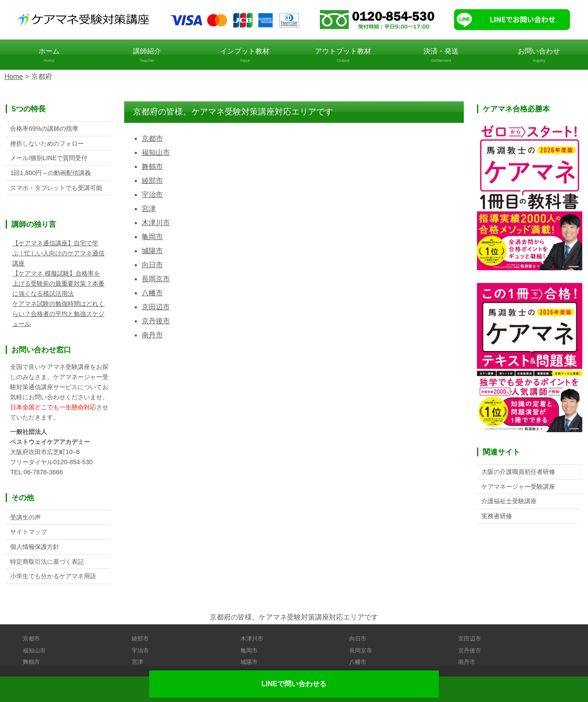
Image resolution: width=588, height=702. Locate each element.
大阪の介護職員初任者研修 (518, 472)
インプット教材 (245, 56)
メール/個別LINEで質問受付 (49, 158)
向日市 (152, 265)
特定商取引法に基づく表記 (47, 562)
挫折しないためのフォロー (47, 143)
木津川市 (156, 223)
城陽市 (152, 251)
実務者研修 (497, 516)
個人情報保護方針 (35, 547)
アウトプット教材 (343, 56)
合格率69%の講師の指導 (44, 129)
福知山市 (156, 152)
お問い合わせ (539, 56)
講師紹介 (147, 56)
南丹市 (152, 335)
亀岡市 (152, 237)
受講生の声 (25, 517)
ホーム (49, 56)
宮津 (149, 209)
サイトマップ (29, 532)
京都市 (152, 138)
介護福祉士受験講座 (509, 501)
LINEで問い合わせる (294, 684)
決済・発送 (441, 56)
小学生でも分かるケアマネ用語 (53, 577)
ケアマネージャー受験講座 (518, 487)
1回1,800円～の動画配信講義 (50, 173)
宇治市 (152, 195)
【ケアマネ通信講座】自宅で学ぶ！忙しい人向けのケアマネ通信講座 (58, 254)
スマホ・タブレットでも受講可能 (56, 188)
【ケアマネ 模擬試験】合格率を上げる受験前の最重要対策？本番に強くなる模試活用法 (58, 284)
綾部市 (152, 181)
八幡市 (152, 293)
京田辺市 (156, 307)
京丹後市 (156, 321)
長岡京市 (156, 279)
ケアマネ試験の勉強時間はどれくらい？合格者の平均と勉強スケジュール (58, 314)
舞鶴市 (152, 167)
